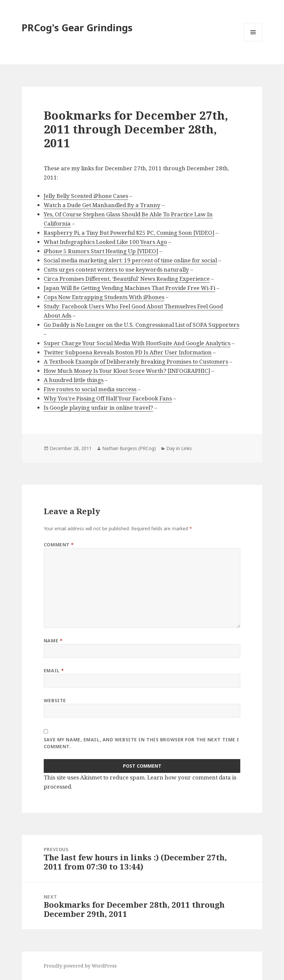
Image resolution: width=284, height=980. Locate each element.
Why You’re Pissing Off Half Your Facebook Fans (108, 398)
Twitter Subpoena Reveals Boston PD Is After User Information (128, 352)
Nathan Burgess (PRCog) (129, 448)
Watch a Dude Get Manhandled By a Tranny (102, 205)
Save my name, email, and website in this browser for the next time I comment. (142, 743)
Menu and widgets (253, 41)
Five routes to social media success (90, 389)
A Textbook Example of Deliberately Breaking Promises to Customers (136, 361)
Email (54, 670)
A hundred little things (74, 380)
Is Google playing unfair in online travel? (98, 407)
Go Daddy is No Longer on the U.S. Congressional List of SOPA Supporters (142, 325)
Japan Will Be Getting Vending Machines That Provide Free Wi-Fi (130, 288)
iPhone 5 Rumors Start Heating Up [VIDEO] (101, 251)
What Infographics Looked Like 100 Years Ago (105, 242)
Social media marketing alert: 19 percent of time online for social (130, 260)
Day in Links (179, 448)
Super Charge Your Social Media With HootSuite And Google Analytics (137, 343)
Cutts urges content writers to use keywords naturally (116, 269)
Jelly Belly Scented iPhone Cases (86, 196)
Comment (59, 545)
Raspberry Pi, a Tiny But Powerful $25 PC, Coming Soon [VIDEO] (129, 233)
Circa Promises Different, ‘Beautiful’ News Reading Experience (127, 279)
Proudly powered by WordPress (80, 966)
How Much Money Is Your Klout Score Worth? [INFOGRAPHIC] (127, 371)
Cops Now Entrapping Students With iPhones (104, 297)
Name (53, 641)
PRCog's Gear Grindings (77, 27)
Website (55, 700)
